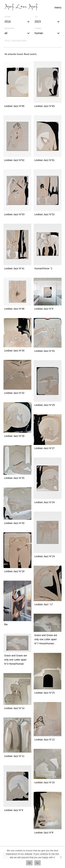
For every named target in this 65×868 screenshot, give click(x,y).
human (48, 33)
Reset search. (30, 54)
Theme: (38, 28)
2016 (18, 22)
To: (36, 17)
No (38, 863)
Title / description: (16, 41)
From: (8, 17)
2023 (48, 22)
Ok (29, 863)
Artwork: (10, 28)
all (18, 33)
